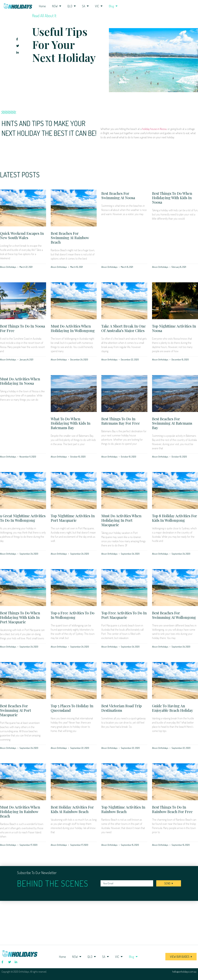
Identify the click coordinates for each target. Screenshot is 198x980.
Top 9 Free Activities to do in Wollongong (73, 615)
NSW (57, 6)
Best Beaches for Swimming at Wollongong (174, 615)
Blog (113, 6)
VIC (99, 6)
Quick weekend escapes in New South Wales (22, 235)
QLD (72, 6)
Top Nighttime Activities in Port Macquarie (73, 518)
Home (42, 6)
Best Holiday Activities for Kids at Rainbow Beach (72, 809)
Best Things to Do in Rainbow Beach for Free (172, 809)
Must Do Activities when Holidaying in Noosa (20, 381)
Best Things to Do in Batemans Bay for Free (121, 421)
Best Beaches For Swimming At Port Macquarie (15, 710)
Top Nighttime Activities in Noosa (174, 328)
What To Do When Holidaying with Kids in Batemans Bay (71, 423)
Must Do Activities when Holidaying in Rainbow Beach (20, 812)
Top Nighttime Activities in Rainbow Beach (123, 809)
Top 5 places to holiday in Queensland (72, 708)
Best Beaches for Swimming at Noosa (118, 196)
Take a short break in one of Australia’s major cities (124, 328)
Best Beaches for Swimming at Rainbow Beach (70, 238)
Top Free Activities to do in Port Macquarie (124, 615)
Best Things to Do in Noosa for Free (23, 328)
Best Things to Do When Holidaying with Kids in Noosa (172, 198)
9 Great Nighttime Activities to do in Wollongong (23, 518)
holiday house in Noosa (154, 129)
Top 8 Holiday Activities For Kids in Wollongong (174, 518)
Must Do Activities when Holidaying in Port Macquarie (121, 520)
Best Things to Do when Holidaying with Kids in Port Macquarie (20, 617)
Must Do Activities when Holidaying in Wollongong (73, 328)
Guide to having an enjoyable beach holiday (173, 708)
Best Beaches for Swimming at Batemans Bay (172, 423)
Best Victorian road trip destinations (122, 708)
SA (85, 6)
